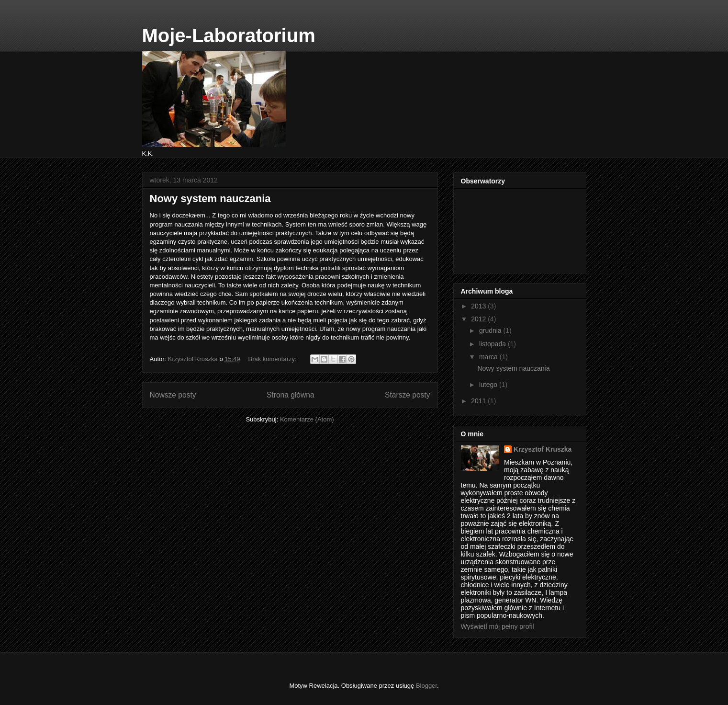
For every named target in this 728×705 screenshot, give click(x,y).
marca (489, 357)
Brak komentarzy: (273, 359)
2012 (479, 319)
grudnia (491, 330)
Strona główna (291, 395)
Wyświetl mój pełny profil (498, 626)
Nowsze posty (173, 395)
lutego (489, 385)
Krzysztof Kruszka (543, 449)
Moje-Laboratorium (229, 35)
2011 (479, 401)
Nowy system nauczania (210, 199)
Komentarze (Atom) (307, 419)
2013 (479, 306)
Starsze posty (407, 395)
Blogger (426, 686)
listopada (493, 344)
